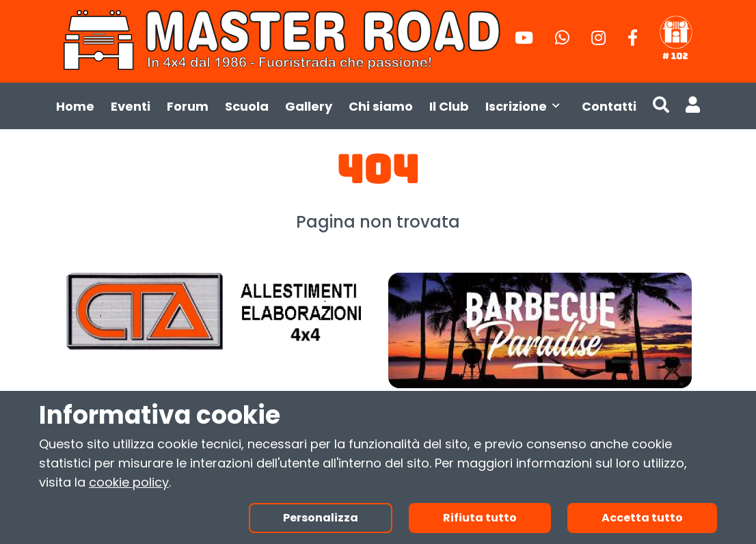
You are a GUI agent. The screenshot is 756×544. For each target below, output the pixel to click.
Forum (188, 106)
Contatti (609, 106)
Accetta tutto (642, 518)
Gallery (309, 106)
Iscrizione (525, 106)
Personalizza (321, 518)
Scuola (247, 106)
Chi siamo (381, 106)
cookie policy (129, 482)
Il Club (449, 106)
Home (75, 106)
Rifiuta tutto (480, 518)
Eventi (131, 106)
